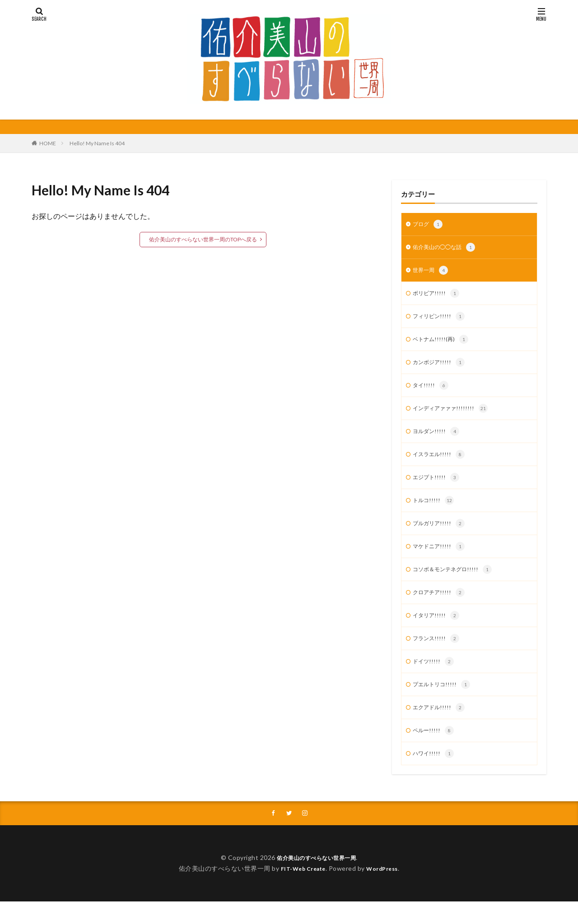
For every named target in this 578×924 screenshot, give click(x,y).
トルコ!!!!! (435, 512)
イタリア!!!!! (438, 632)
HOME (48, 143)
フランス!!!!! (438, 656)
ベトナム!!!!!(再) (443, 345)
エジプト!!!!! (438, 488)
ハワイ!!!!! (435, 775)
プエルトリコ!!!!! (444, 703)
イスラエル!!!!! (441, 464)
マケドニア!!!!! (441, 560)
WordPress (386, 891)
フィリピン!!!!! (441, 321)
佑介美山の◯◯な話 (448, 249)
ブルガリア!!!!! (441, 536)
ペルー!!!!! (435, 751)
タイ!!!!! (431, 393)
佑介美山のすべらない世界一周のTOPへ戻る (203, 239)
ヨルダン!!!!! (438, 440)
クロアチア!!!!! (441, 608)
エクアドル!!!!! (441, 727)
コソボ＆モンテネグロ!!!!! (457, 584)
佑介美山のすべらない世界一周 (316, 880)
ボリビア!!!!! (438, 297)
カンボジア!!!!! (441, 369)
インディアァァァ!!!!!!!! (454, 416)
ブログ (429, 225)
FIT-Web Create (301, 891)
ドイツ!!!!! (435, 679)
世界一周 (432, 273)
